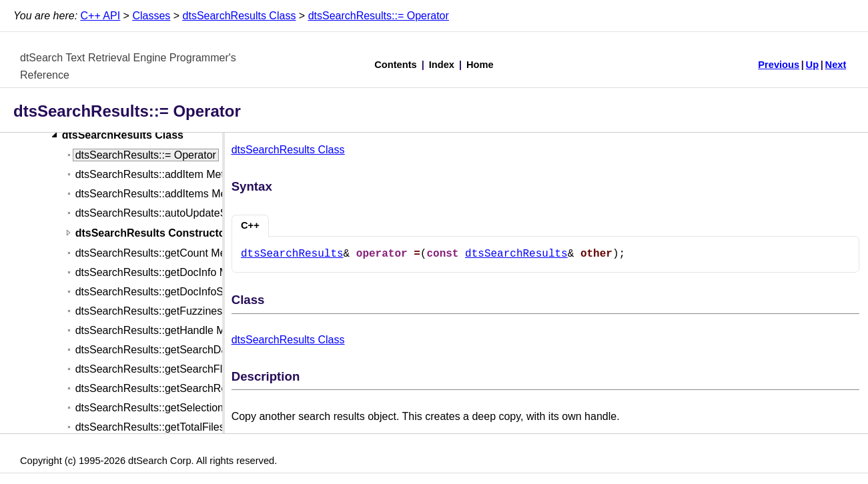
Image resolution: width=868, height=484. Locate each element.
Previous (779, 65)
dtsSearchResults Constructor (152, 233)
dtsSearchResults (292, 254)
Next (836, 65)
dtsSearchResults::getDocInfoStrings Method (182, 292)
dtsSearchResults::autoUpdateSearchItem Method (194, 213)
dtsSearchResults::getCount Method (161, 253)
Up (813, 65)
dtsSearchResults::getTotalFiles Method (169, 427)
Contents (396, 65)
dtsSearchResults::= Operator (379, 16)
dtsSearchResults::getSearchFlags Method (177, 369)
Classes (151, 16)
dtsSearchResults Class (240, 16)
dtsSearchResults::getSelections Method (171, 408)
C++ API (101, 16)
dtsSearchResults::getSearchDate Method (175, 350)
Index (442, 65)
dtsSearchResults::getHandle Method (164, 330)
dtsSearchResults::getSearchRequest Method (184, 388)
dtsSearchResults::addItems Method (161, 194)
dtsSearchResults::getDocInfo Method (165, 272)
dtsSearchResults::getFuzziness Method (171, 311)
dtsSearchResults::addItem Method (159, 174)
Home (480, 65)
